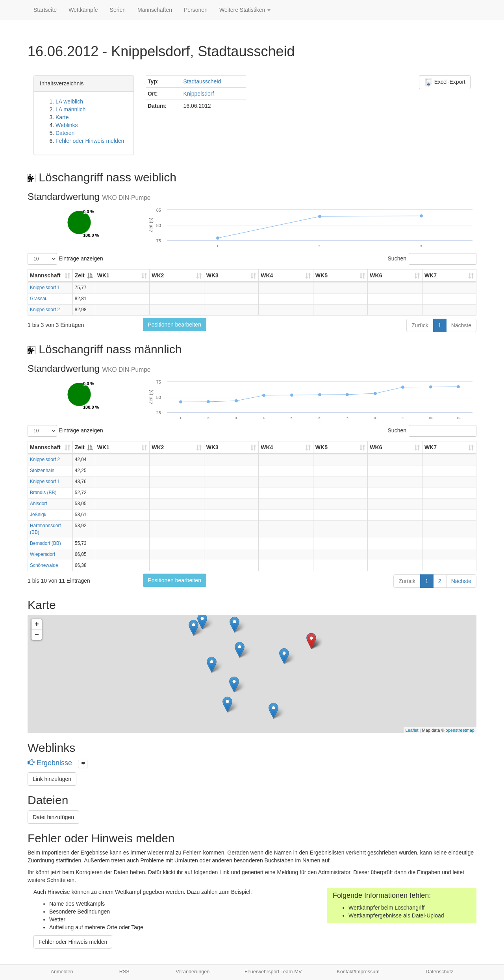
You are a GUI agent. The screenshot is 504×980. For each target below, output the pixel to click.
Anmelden (62, 972)
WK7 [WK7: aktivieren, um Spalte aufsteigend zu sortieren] (431, 275)
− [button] (37, 635)
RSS (124, 972)
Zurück (420, 325)
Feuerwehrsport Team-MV (273, 972)
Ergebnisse (51, 763)
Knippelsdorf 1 (45, 288)
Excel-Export (445, 82)
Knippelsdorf (199, 94)
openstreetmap (460, 730)
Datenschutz (439, 972)
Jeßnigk (38, 515)
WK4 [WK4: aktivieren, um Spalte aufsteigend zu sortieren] (267, 275)
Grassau (39, 299)
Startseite (45, 10)
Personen (196, 10)
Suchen (432, 259)
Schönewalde (44, 565)
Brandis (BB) (43, 493)
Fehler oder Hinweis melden (90, 141)
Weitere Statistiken (245, 10)
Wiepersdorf (43, 554)
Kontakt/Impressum (358, 972)
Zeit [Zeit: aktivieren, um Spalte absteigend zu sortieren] (80, 275)
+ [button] (37, 624)
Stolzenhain (42, 471)
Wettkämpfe (83, 10)
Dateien (65, 133)
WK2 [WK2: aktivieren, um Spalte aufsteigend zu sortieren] (158, 275)
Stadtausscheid (202, 81)
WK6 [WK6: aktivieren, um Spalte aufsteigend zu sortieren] (376, 275)
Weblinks (67, 125)
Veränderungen (193, 972)
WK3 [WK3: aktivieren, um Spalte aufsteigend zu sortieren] (212, 275)
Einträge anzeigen (65, 259)
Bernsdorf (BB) (45, 543)
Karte (62, 117)
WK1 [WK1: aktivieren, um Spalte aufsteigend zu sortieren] (103, 275)
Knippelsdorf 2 (45, 310)
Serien (118, 10)
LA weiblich (69, 102)
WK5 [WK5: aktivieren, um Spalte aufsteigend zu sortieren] (321, 275)
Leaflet (412, 730)
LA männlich (70, 109)
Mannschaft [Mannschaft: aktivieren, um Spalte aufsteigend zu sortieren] (45, 275)
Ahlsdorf (39, 504)
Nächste (461, 325)
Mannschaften (155, 10)
